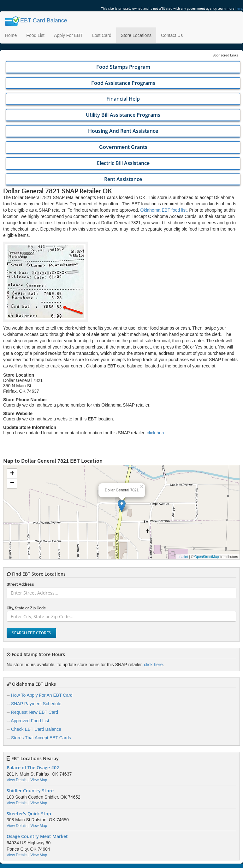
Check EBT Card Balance (36, 729)
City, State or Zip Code (26, 608)
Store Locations (136, 35)
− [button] (12, 483)
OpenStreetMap (207, 557)
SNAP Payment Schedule (36, 704)
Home (11, 35)
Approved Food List (30, 721)
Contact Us (172, 35)
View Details (17, 780)
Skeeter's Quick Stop (29, 814)
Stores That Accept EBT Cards (41, 738)
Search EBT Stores (31, 633)
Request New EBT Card (35, 712)
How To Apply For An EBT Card (42, 695)
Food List (35, 35)
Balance (36, 21)
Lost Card (102, 35)
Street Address (20, 584)
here (239, 9)
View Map (39, 780)
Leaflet (183, 557)
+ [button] (12, 474)
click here (156, 433)
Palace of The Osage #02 (33, 768)
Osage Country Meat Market (37, 836)
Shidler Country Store (30, 791)
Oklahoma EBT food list (164, 210)
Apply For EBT (68, 35)
